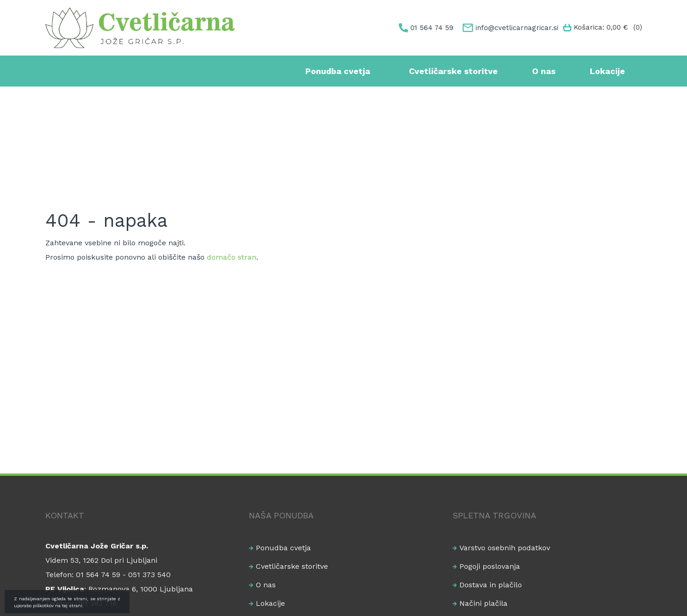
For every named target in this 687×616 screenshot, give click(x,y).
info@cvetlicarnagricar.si (517, 28)
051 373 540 (149, 575)
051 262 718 (96, 603)
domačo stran (232, 257)
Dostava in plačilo (491, 585)
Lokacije (607, 71)
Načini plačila (483, 603)
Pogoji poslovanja (490, 566)
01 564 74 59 (432, 28)
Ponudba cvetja (338, 71)
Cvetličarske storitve (453, 71)
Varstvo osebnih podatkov (505, 548)
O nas (544, 71)
